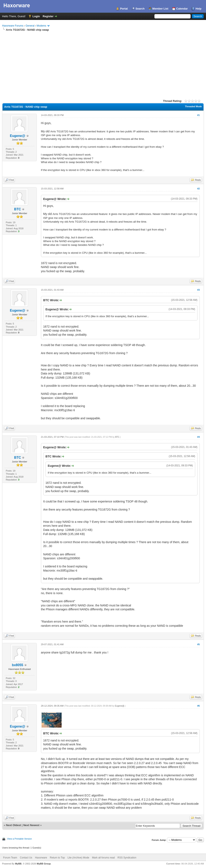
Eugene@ (18, 136)
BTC (18, 209)
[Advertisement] (103, 63)
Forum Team (10, 858)
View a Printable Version (19, 839)
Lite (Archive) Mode (78, 858)
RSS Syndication (127, 858)
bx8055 (17, 665)
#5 (198, 644)
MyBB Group (44, 864)
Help (199, 9)
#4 (198, 437)
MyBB (18, 864)
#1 (198, 115)
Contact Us (26, 858)
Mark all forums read (103, 858)
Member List (160, 9)
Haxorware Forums (13, 26)
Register (48, 16)
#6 (198, 706)
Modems (41, 26)
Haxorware (41, 858)
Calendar (182, 9)
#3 (198, 290)
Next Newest (31, 825)
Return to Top (57, 858)
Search (140, 9)
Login (36, 16)
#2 (198, 189)
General (30, 26)
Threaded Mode (193, 106)
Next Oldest (14, 825)
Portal (124, 9)
